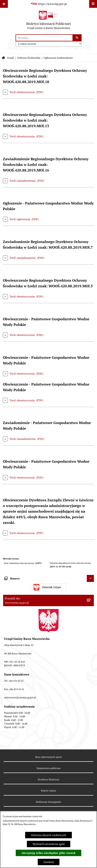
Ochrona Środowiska (29, 58)
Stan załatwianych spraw (49, 757)
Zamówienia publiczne (49, 768)
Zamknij (49, 862)
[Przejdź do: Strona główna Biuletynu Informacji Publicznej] (3, 58)
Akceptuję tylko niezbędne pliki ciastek (48, 853)
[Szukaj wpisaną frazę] (77, 38)
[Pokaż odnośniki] (4, 4)
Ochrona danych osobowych (48, 835)
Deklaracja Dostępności (48, 802)
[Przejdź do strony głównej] (48, 21)
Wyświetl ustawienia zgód (49, 844)
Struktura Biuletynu (49, 780)
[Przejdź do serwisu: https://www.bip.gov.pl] (49, 4)
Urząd (10, 58)
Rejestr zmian (48, 791)
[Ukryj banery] (90, 578)
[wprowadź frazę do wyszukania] (44, 38)
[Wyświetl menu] (93, 4)
